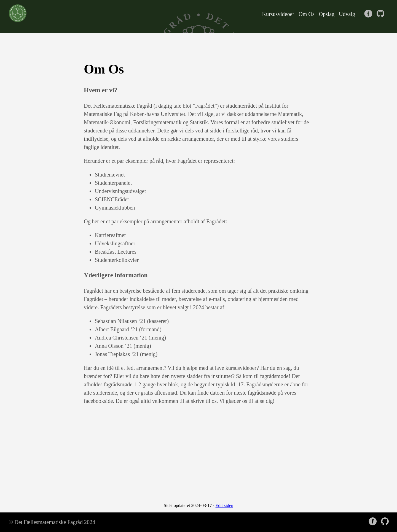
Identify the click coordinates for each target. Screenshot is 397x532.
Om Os (306, 14)
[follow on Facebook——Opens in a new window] (369, 14)
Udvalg (347, 14)
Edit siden (224, 505)
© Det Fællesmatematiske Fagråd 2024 (52, 522)
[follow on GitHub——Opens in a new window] (382, 14)
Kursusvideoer (278, 14)
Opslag (327, 14)
